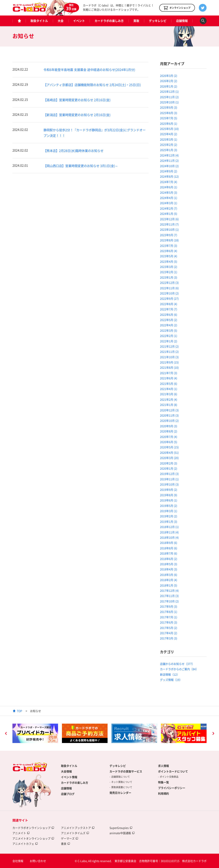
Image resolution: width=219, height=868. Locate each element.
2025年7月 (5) (169, 118)
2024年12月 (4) (169, 155)
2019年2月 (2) (169, 516)
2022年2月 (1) (169, 336)
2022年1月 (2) (169, 341)
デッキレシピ (158, 21)
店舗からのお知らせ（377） (177, 664)
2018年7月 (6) (169, 553)
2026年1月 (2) (169, 86)
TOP (20, 711)
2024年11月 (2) (169, 160)
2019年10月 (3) (169, 484)
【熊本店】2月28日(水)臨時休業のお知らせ (73, 151)
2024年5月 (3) (169, 192)
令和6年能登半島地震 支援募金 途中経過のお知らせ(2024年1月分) (89, 70)
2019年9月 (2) (169, 490)
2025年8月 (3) (169, 113)
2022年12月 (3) (169, 283)
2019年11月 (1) (169, 479)
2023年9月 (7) (169, 235)
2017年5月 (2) (169, 628)
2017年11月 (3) (169, 596)
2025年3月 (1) (169, 139)
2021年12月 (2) (169, 346)
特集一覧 (163, 782)
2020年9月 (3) (169, 426)
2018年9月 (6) (169, 543)
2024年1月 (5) (169, 214)
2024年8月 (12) (169, 176)
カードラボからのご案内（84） (179, 669)
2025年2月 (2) (169, 145)
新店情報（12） (170, 674)
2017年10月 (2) (169, 601)
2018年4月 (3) (169, 569)
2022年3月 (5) (169, 330)
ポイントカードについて (173, 771)
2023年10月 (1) (169, 229)
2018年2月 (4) (169, 580)
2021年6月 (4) (169, 378)
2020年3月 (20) (169, 458)
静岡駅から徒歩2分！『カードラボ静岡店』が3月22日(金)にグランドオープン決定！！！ (95, 133)
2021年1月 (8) (169, 405)
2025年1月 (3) (169, 150)
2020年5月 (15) (169, 447)
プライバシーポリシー (172, 788)
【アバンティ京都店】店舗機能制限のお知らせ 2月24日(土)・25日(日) (92, 85)
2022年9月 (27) (169, 298)
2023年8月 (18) (169, 240)
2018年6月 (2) (169, 559)
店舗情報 (182, 21)
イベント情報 (69, 777)
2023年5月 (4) (169, 256)
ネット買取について (122, 782)
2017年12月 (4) (169, 590)
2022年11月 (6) (169, 288)
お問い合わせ (38, 861)
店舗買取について (121, 777)
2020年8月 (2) (169, 431)
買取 (136, 21)
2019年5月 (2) (169, 506)
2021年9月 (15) (169, 362)
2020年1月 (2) (169, 468)
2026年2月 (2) (169, 81)
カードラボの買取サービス (126, 771)
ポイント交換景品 (169, 777)
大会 (61, 21)
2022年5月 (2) (169, 320)
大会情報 (66, 771)
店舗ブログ (68, 794)
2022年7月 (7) (169, 309)
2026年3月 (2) (169, 76)
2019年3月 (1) (169, 511)
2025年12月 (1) (169, 91)
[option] (35, 733)
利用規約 (163, 793)
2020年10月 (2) (169, 421)
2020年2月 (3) (169, 463)
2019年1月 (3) (169, 521)
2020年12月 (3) (169, 410)
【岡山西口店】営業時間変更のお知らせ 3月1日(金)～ (81, 166)
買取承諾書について (122, 787)
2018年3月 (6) (169, 575)
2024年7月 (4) (169, 182)
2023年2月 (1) (169, 272)
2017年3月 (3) (169, 638)
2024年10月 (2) (169, 166)
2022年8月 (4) (169, 304)
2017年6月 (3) (169, 622)
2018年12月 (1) (169, 527)
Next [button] (213, 734)
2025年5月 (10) (169, 129)
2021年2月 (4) (169, 399)
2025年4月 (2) (169, 134)
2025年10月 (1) (169, 102)
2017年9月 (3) (169, 606)
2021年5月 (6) (169, 384)
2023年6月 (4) (169, 251)
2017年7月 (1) (169, 617)
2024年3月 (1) (169, 203)
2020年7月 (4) (169, 437)
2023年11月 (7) (169, 224)
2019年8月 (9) (169, 495)
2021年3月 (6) (169, 394)
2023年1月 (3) (169, 277)
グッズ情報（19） (171, 680)
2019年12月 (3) (169, 474)
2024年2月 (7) (169, 208)
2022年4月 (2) (169, 325)
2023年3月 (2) (169, 267)
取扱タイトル (39, 21)
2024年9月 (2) (169, 171)
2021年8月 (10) (169, 367)
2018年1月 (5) (169, 585)
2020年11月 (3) (169, 415)
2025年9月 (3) (169, 107)
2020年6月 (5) (169, 442)
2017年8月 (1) (169, 612)
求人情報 (163, 766)
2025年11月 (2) (169, 97)
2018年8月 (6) (169, 548)
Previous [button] (6, 734)
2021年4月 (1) (169, 389)
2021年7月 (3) (169, 373)
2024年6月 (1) (169, 187)
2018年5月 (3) (169, 564)
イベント (79, 21)
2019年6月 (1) (169, 500)
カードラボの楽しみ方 (109, 21)
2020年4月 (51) (169, 453)
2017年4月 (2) (169, 633)
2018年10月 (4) (169, 537)
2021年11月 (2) (169, 352)
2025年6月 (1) (169, 123)
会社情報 (18, 861)
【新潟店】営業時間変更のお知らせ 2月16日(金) (77, 115)
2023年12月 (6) (169, 219)
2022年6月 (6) (169, 315)
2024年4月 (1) (169, 198)
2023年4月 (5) (169, 261)
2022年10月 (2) (169, 293)
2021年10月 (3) (169, 357)
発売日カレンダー (120, 793)
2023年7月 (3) (169, 246)
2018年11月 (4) (169, 532)
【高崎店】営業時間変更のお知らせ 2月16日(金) (77, 100)
